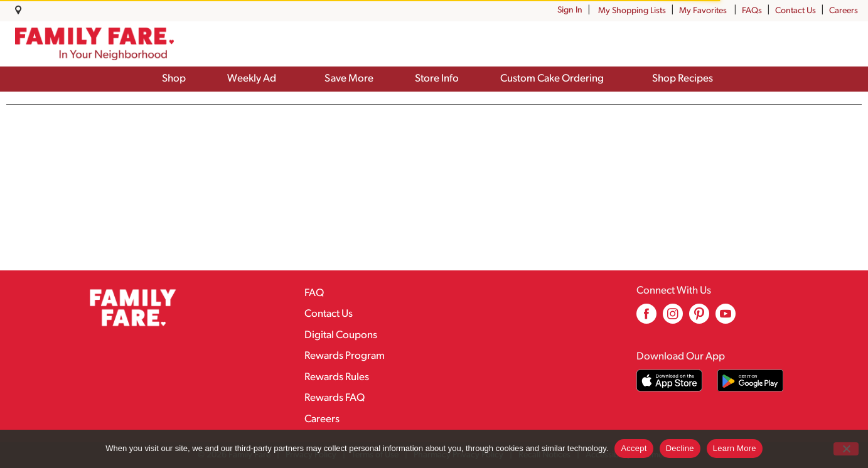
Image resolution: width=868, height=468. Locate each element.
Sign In (570, 10)
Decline (680, 448)
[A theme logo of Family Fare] (94, 44)
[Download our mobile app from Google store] (750, 380)
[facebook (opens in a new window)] (646, 318)
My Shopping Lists (632, 11)
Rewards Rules (337, 377)
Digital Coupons (341, 335)
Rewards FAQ (335, 398)
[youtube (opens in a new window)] (726, 318)
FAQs (752, 11)
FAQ (314, 293)
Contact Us (796, 11)
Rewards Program (345, 356)
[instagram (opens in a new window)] (673, 318)
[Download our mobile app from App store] (669, 380)
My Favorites (704, 11)
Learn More (735, 448)
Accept (634, 448)
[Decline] (846, 449)
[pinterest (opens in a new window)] (699, 318)
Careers (844, 11)
